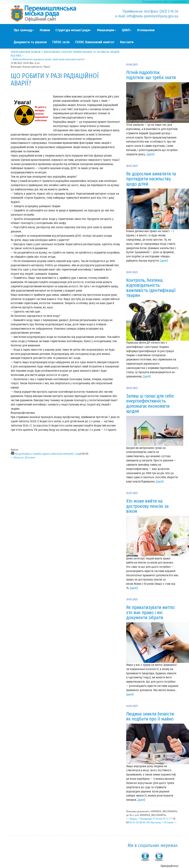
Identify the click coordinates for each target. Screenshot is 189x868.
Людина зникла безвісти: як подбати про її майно (150, 717)
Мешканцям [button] (107, 30)
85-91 (132, 822)
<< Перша (132, 819)
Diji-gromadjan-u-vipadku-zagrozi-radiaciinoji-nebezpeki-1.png (47, 454)
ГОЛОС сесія (61, 42)
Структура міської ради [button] (73, 30)
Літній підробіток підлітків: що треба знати (151, 75)
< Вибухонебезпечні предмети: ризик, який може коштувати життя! (48, 59)
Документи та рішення (30, 42)
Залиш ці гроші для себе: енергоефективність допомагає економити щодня (150, 404)
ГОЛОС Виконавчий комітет (95, 42)
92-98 (139, 822)
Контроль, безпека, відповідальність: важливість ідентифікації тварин (151, 288)
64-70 (162, 819)
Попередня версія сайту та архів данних (164, 2)
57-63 (156, 819)
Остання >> (170, 822)
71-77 (169, 819)
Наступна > (157, 822)
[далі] (151, 154)
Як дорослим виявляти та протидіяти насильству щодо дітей (151, 179)
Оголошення (146, 30)
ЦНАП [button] (127, 30)
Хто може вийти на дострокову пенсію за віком (147, 506)
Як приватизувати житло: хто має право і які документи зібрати (151, 613)
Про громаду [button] (24, 30)
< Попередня (145, 819)
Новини (45, 30)
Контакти (127, 42)
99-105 (146, 822)
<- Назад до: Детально (23, 457)
